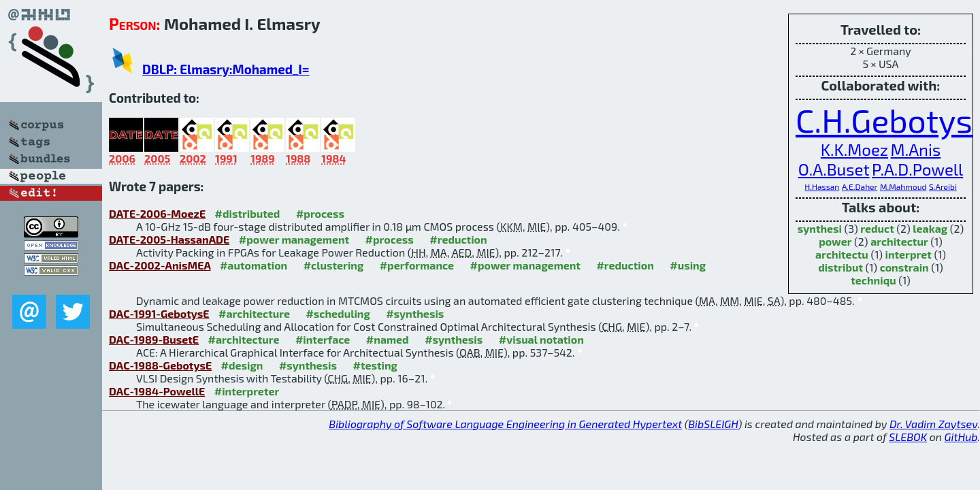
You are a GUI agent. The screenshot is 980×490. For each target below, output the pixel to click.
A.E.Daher (860, 186)
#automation (254, 265)
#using (688, 265)
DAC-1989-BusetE (154, 339)
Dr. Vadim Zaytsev (933, 424)
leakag (930, 228)
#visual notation (541, 339)
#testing (375, 365)
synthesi (820, 228)
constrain (904, 267)
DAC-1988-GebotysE (160, 365)
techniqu (873, 280)
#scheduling (338, 313)
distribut (840, 267)
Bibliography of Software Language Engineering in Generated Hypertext (505, 424)
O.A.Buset (834, 169)
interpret (909, 254)
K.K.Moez (854, 149)
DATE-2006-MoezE (157, 213)
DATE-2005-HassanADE (169, 239)
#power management (294, 239)
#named (388, 339)
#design (242, 365)
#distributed (248, 213)
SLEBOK (908, 437)
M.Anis (916, 149)
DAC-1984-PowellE (157, 391)
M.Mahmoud (903, 186)
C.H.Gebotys (884, 120)
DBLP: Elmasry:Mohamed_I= (226, 69)
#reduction (458, 239)
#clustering (334, 265)
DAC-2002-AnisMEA (160, 265)
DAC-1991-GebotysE (159, 313)
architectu (842, 254)
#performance (417, 265)
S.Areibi (943, 186)
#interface (323, 339)
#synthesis (415, 313)
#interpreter (247, 391)
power (835, 241)
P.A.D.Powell (917, 169)
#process (320, 213)
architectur (899, 241)
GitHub (961, 437)
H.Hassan (822, 186)
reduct (877, 228)
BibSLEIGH (713, 424)
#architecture (254, 313)
